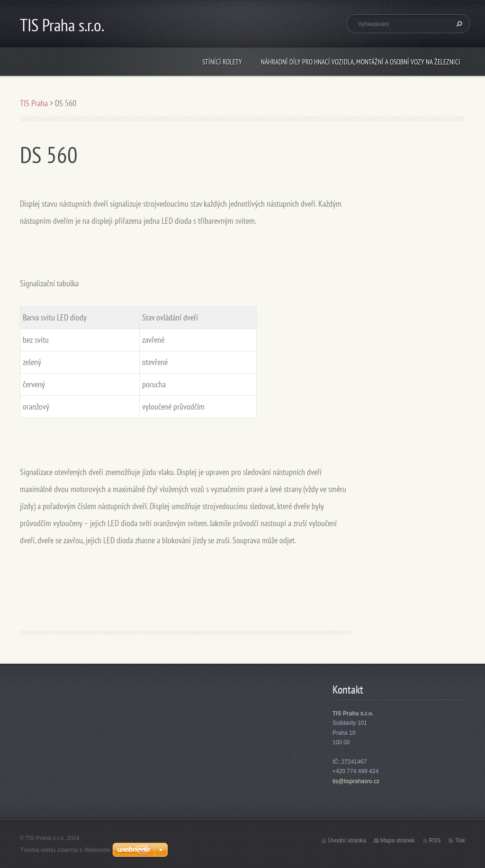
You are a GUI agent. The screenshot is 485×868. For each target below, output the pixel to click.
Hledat (458, 24)
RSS (435, 841)
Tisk (460, 841)
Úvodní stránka (347, 841)
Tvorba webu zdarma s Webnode (65, 850)
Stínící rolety (222, 62)
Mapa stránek (398, 841)
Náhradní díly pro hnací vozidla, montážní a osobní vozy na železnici (361, 62)
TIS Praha (34, 103)
